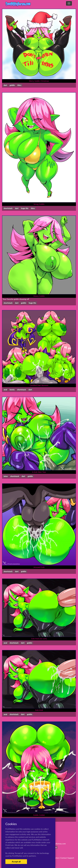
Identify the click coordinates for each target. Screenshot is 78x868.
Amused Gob (39, 567)
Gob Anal (39, 710)
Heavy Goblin (39, 296)
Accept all (16, 862)
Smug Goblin (39, 204)
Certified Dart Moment (39, 385)
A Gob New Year (39, 472)
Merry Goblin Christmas (39, 81)
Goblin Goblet (39, 815)
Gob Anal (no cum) (39, 639)
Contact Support (67, 858)
